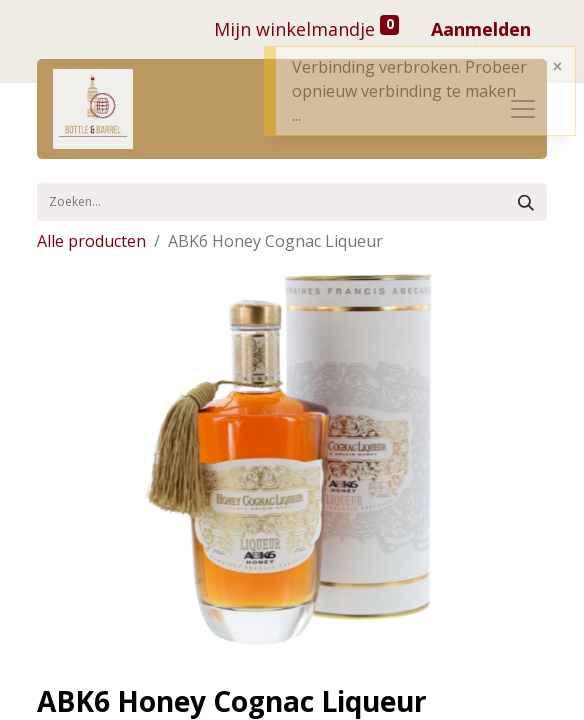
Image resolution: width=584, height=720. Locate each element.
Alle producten (91, 241)
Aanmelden (481, 29)
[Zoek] (526, 202)
